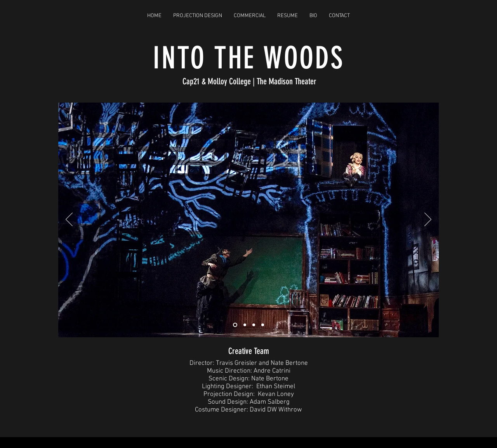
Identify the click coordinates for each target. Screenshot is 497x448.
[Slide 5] (263, 325)
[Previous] (69, 220)
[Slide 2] (245, 325)
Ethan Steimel (276, 387)
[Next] (428, 220)
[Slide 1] (235, 325)
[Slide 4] (254, 325)
